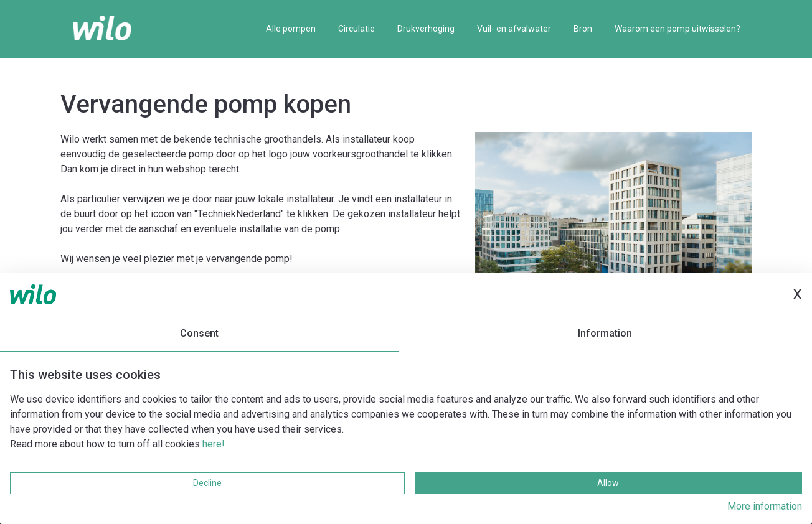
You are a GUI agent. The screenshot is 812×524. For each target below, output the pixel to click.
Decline (207, 483)
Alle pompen (291, 29)
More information (765, 506)
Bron (583, 29)
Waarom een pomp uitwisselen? (677, 29)
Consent (199, 333)
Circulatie (356, 29)
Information (605, 333)
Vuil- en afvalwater (514, 29)
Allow (608, 483)
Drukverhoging (426, 29)
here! (214, 444)
